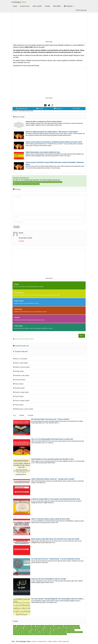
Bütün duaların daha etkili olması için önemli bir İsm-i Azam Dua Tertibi (55, 539)
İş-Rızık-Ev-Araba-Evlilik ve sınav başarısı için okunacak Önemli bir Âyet (56, 499)
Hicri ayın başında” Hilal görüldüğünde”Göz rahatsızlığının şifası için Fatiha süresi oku (61, 599)
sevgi (34, 626)
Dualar (15, 6)
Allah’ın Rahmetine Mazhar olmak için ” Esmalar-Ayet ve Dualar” (53, 479)
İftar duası (41, 628)
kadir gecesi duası (48, 630)
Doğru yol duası (34, 632)
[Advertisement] (49, 26)
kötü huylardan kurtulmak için (74, 632)
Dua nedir (16, 634)
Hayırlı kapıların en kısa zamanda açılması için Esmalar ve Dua (52, 459)
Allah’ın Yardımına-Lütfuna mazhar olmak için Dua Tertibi (50, 519)
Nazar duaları (18, 384)
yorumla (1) (58, 109)
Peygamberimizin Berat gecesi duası (40, 634)
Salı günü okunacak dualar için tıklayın (24, 339)
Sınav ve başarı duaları (21, 401)
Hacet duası (20, 626)
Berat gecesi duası (45, 632)
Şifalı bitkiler (18, 309)
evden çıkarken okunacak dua (59, 634)
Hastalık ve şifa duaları (21, 375)
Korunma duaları (19, 380)
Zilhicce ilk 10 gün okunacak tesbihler (64, 630)
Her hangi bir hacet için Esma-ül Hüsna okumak (49, 182)
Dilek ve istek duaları (21, 363)
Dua (15, 626)
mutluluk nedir (49, 626)
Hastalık (47, 6)
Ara (82, 336)
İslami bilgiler (18, 326)
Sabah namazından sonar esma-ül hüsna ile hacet (26, 184)
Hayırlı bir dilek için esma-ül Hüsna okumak (25, 182)
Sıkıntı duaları (18, 396)
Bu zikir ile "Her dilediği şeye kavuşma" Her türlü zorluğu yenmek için (37, 180)
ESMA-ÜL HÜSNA (18, 628)
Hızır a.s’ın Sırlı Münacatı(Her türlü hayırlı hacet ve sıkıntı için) (52, 439)
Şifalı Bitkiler (57, 6)
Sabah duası (62, 628)
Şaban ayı (47, 628)
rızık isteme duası (25, 634)
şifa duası (77, 628)
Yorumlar (30, 415)
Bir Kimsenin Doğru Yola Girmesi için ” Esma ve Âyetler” (50, 419)
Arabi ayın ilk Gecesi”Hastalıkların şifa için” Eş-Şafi (49, 579)
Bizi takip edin (81, 10)
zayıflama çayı (40, 626)
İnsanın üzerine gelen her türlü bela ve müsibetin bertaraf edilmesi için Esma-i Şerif (54, 142)
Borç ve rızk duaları (20, 359)
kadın (33, 630)
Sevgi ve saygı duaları (21, 392)
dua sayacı (76, 109)
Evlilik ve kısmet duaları (21, 367)
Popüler (22, 415)
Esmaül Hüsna (25, 6)
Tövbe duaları (18, 405)
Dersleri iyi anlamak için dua (58, 632)
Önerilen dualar (19, 388)
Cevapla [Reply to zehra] (21, 241)
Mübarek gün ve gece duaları (23, 409)
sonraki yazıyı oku (22, 109)
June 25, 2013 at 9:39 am (24, 235)
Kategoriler (69, 6)
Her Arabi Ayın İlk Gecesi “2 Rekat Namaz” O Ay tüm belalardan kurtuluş (56, 559)
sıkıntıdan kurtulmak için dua (21, 632)
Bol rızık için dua (59, 626)
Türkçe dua (39, 630)
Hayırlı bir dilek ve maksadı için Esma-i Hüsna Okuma (44, 122)
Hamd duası (70, 628)
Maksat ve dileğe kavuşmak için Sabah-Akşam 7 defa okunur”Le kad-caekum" (52, 132)
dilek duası (28, 626)
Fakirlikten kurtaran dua (30, 628)
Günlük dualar (18, 371)
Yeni (14, 415)
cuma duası (54, 628)
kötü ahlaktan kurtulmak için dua (22, 630)
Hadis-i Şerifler (37, 6)
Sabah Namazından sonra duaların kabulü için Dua (43, 152)
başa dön (40, 109)
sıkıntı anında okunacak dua (72, 626)
